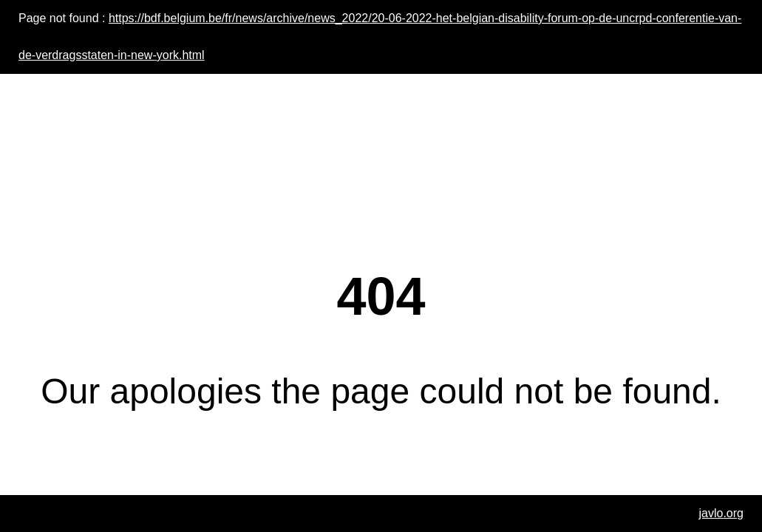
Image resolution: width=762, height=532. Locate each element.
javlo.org (721, 513)
